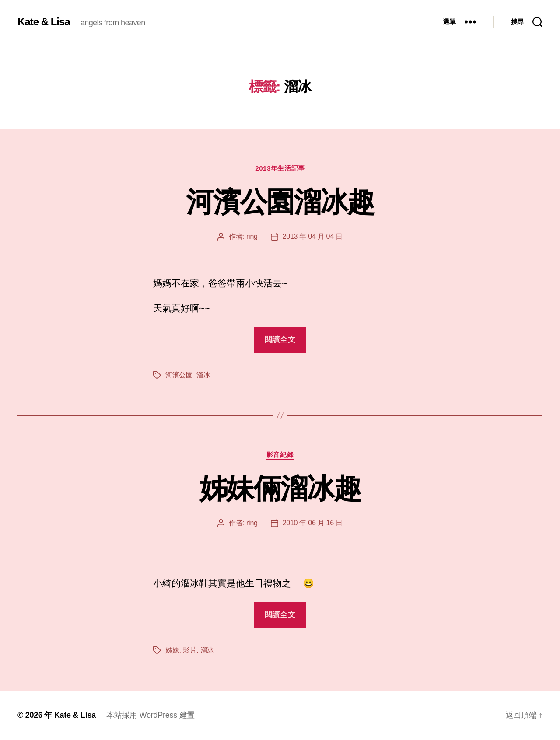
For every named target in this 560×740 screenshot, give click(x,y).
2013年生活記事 (280, 168)
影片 (190, 650)
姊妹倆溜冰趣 (280, 489)
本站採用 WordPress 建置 (150, 715)
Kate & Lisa (44, 22)
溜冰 (203, 375)
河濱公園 (179, 375)
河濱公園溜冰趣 (280, 202)
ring (252, 236)
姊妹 (172, 650)
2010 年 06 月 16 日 (313, 523)
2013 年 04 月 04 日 (313, 236)
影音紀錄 (280, 455)
